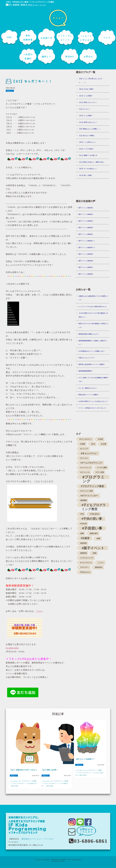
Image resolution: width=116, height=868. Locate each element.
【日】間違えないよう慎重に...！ (89, 129)
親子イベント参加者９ (86, 254)
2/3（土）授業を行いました (88, 388)
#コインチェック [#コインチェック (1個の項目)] (85, 468)
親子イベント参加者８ (86, 261)
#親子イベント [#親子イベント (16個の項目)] (93, 548)
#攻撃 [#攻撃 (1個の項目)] (82, 533)
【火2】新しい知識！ (86, 175)
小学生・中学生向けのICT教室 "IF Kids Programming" (63, 860)
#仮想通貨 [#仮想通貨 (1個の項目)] (83, 500)
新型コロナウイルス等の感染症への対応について (93, 325)
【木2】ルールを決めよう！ (88, 169)
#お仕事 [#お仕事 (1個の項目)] (103, 444)
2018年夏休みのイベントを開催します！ (92, 351)
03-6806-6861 (16, 5)
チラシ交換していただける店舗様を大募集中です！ (93, 380)
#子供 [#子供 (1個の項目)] (82, 514)
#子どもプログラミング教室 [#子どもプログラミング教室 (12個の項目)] (94, 505)
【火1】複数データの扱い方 (88, 155)
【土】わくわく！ (85, 109)
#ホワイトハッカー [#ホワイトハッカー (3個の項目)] (89, 496)
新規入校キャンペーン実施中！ (89, 395)
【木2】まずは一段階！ (86, 89)
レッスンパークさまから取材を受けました (93, 307)
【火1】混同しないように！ (88, 102)
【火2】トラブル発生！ (86, 149)
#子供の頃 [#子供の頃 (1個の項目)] (83, 524)
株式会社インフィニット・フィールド (38, 839)
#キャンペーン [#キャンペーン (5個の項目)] (89, 453)
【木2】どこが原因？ (86, 116)
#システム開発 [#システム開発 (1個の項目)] (102, 468)
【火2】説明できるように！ (88, 122)
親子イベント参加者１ (86, 234)
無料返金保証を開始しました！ (89, 334)
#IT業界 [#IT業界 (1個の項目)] (82, 444)
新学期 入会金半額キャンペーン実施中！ (92, 364)
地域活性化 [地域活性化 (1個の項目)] (99, 567)
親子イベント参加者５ (86, 208)
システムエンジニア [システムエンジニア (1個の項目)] (87, 558)
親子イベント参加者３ (86, 221)
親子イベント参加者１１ (87, 241)
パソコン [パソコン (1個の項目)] (101, 563)
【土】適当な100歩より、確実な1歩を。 (92, 162)
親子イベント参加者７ (86, 267)
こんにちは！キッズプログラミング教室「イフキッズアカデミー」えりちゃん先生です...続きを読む (89, 773)
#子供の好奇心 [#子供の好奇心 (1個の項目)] (94, 514)
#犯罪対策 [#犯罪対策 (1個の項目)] (83, 543)
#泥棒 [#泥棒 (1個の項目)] (98, 539)
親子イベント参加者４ (86, 214)
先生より (10, 91)
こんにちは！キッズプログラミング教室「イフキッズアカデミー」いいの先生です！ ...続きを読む (55, 783)
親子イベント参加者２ (86, 228)
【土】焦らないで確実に (87, 136)
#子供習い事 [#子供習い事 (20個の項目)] (92, 528)
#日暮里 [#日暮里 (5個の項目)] (85, 538)
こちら (39, 611)
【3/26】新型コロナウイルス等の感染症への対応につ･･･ (93, 315)
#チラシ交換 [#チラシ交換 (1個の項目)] (100, 472)
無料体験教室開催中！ (86, 371)
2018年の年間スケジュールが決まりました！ (93, 401)
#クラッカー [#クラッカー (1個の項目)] (84, 458)
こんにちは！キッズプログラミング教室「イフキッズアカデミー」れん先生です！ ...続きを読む (24, 783)
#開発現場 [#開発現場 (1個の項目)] (83, 553)
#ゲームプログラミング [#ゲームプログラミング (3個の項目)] (91, 463)
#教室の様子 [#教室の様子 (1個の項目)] (94, 533)
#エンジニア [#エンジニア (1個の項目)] (84, 449)
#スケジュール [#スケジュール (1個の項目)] (85, 472)
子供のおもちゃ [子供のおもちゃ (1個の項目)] (85, 572)
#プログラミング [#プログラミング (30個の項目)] (94, 477)
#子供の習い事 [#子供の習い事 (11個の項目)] (92, 519)
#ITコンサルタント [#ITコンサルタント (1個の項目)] (86, 439)
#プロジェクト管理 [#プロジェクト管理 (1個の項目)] (86, 491)
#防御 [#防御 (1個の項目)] (94, 553)
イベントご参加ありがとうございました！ (93, 408)
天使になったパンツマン (87, 358)
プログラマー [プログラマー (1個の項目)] (84, 567)
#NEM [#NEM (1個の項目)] (93, 444)
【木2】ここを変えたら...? (87, 142)
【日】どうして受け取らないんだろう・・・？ (90, 81)
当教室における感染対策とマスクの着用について (93, 298)
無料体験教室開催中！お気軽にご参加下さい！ (93, 343)
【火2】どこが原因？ (86, 96)
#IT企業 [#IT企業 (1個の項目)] (100, 439)
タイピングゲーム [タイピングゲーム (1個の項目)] (86, 563)
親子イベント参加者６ (86, 274)
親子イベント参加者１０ (87, 247)
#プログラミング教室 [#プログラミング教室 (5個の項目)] (93, 486)
